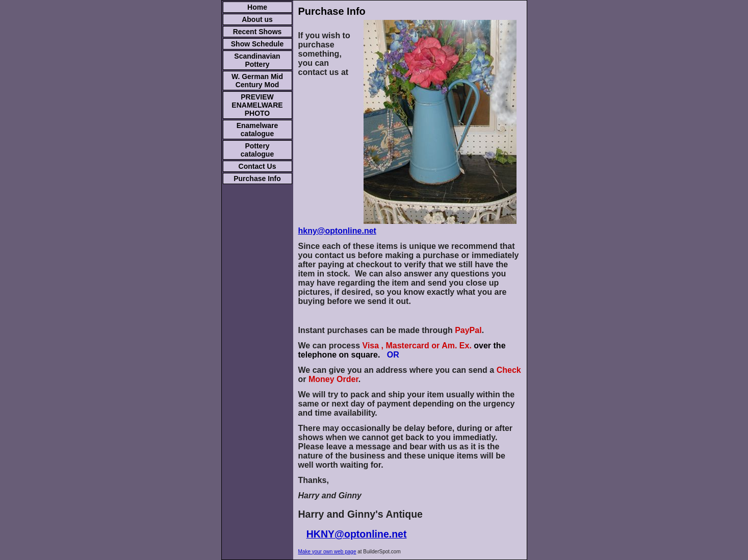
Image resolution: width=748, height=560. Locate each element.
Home (257, 7)
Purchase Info (257, 179)
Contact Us (257, 166)
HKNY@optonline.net (357, 534)
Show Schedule (257, 44)
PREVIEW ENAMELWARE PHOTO (257, 105)
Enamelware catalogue (257, 130)
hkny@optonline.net (337, 231)
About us (257, 19)
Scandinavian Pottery (257, 60)
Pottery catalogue (257, 150)
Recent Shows (257, 32)
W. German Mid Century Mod (257, 81)
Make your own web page (327, 552)
